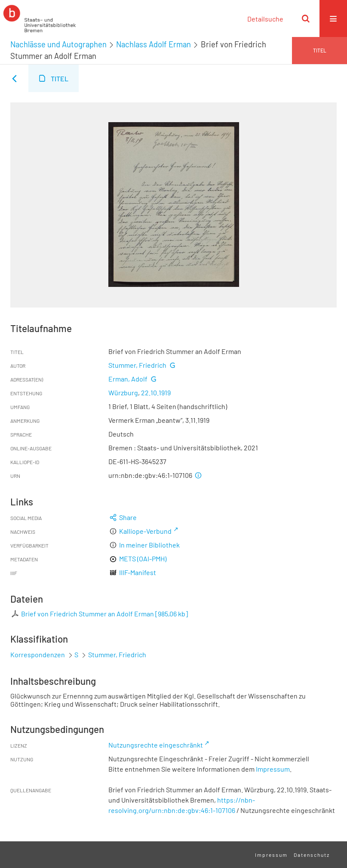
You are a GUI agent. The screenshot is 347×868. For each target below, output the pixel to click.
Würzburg (123, 392)
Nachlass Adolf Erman (154, 44)
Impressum (273, 769)
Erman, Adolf (128, 379)
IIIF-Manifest (138, 572)
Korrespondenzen (38, 654)
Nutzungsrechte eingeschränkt (156, 745)
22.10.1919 (156, 392)
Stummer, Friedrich (137, 365)
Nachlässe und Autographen (58, 44)
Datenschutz (312, 855)
